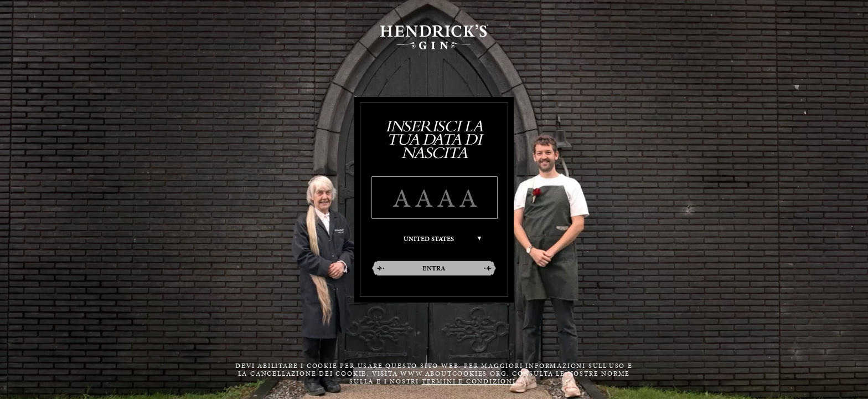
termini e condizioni (469, 381)
